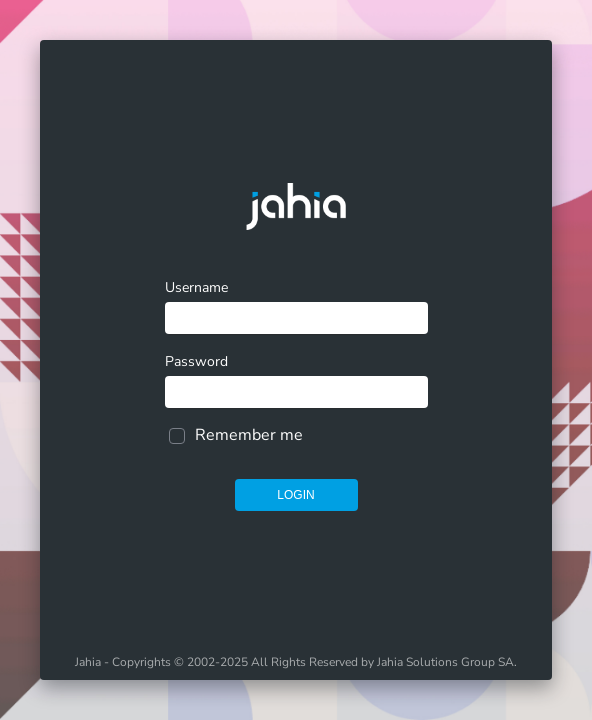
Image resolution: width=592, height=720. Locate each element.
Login (295, 495)
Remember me (249, 435)
